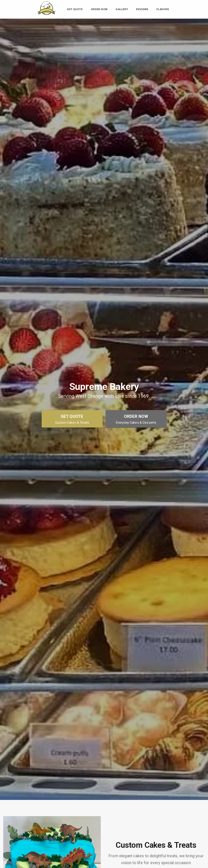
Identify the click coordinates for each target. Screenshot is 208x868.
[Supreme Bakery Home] (46, 15)
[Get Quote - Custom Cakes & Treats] (72, 419)
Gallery (122, 9)
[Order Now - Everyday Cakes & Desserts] (136, 419)
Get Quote (75, 9)
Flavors (163, 9)
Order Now (99, 9)
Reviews (142, 9)
